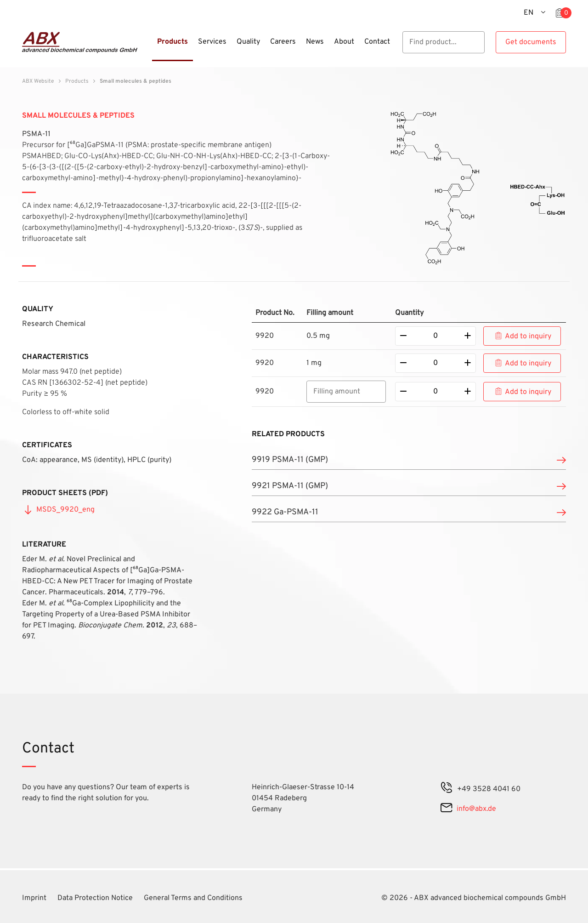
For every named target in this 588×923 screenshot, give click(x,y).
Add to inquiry (528, 336)
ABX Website (38, 81)
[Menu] (149, 47)
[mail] (446, 809)
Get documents (531, 42)
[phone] (447, 789)
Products (77, 81)
